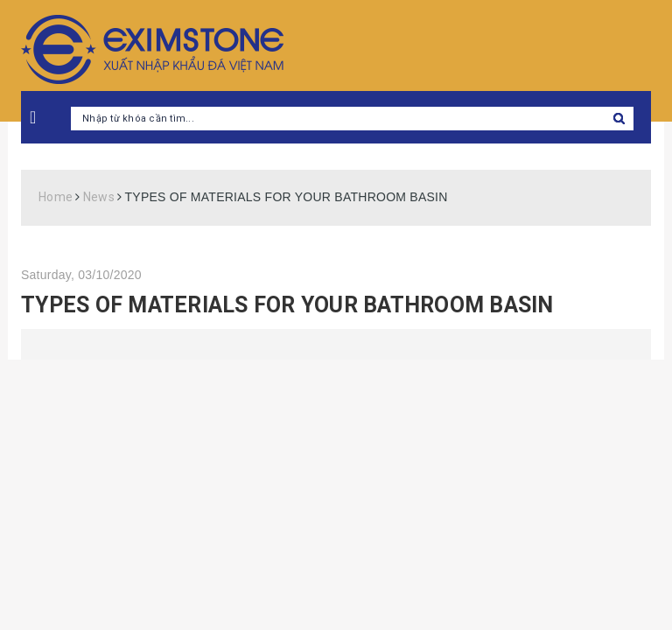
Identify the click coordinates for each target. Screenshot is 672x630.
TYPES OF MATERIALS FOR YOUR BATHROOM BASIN (287, 305)
